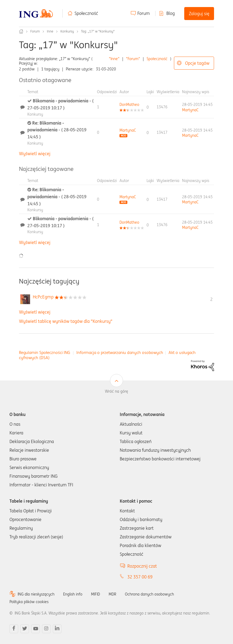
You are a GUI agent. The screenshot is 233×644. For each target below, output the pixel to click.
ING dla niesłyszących (36, 594)
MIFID (96, 594)
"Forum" (133, 59)
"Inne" (114, 59)
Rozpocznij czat (142, 566)
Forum (144, 13)
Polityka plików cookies (29, 602)
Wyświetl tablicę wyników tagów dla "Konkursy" (66, 321)
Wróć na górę (116, 391)
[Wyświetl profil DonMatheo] (129, 105)
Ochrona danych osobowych (149, 594)
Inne (50, 31)
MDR (112, 594)
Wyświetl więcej (35, 154)
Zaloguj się (199, 14)
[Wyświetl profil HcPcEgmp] (43, 297)
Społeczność (86, 13)
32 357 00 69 (140, 577)
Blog (171, 13)
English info (73, 594)
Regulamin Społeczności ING (45, 352)
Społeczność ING (21, 31)
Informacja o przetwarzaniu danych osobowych (120, 352)
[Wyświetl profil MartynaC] (190, 110)
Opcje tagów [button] (197, 63)
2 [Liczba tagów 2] (211, 299)
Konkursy (67, 31)
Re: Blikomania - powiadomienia (57, 130)
